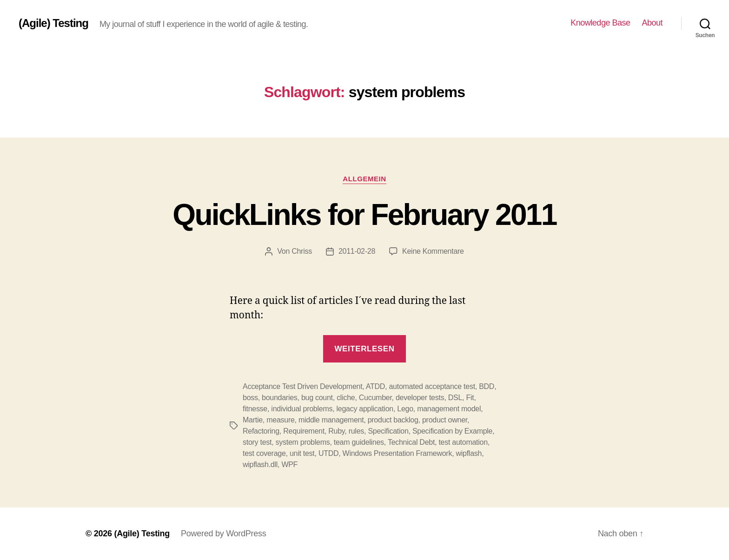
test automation (463, 442)
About (652, 23)
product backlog (393, 420)
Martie (253, 420)
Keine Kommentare (433, 251)
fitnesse (255, 409)
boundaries (279, 398)
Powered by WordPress (223, 534)
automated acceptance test (432, 386)
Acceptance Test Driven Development (302, 386)
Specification (388, 431)
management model (449, 409)
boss (250, 398)
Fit (470, 398)
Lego (405, 409)
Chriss (302, 251)
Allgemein (364, 179)
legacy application (365, 409)
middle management (331, 420)
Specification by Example (452, 431)
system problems (303, 442)
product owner (445, 420)
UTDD (328, 453)
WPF (289, 464)
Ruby (336, 431)
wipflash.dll (260, 464)
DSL (455, 398)
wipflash (469, 453)
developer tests (420, 398)
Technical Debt (411, 442)
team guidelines (359, 442)
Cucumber (375, 398)
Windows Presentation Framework (398, 453)
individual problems (302, 409)
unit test (302, 453)
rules (356, 431)
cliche (346, 398)
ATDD (375, 386)
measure (280, 420)
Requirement (304, 431)
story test (257, 442)
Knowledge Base (600, 23)
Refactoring (261, 431)
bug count (317, 398)
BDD (487, 386)
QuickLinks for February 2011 (364, 215)
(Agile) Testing (53, 23)
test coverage (264, 453)
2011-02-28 (357, 251)
